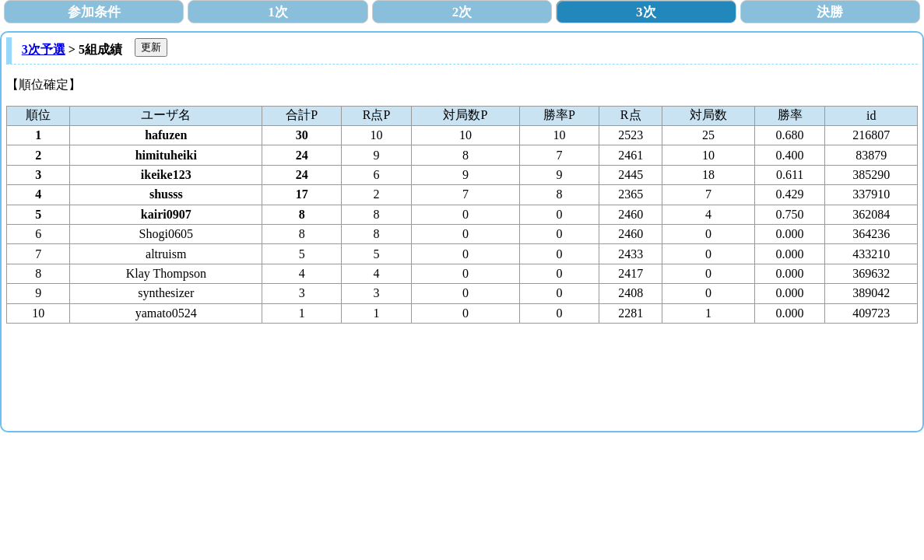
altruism (166, 254)
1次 (278, 12)
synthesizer (166, 293)
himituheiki (166, 155)
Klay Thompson (166, 273)
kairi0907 (166, 214)
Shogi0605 (166, 234)
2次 (462, 12)
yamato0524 (166, 313)
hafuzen (166, 135)
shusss (166, 194)
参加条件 (94, 12)
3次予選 (44, 49)
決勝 (830, 12)
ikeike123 (166, 175)
